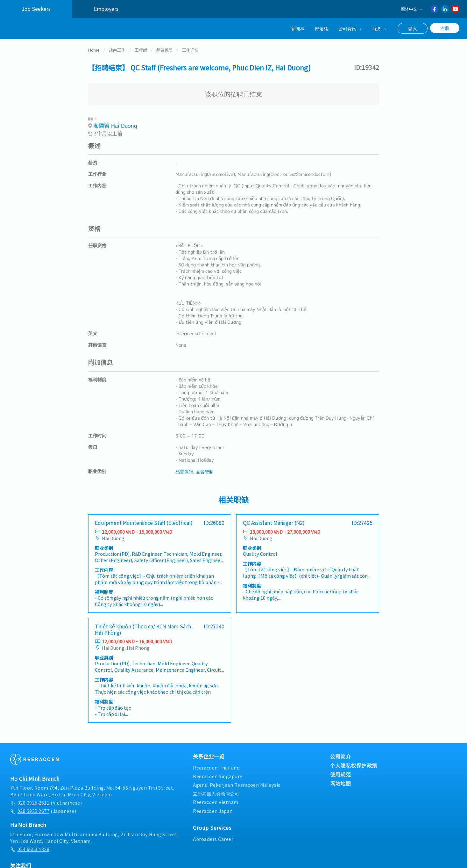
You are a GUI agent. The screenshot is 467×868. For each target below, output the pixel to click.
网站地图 (341, 779)
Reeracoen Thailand (216, 763)
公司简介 (341, 752)
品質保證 (165, 46)
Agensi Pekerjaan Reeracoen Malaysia (237, 781)
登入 (413, 28)
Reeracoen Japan (213, 807)
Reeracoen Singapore (218, 772)
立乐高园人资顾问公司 (216, 789)
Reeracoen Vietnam (216, 798)
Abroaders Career (213, 835)
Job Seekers (36, 9)
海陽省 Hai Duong (115, 122)
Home (94, 46)
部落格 (322, 28)
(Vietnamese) (46, 799)
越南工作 (117, 46)
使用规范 (341, 770)
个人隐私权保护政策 (354, 761)
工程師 (141, 46)
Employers (106, 9)
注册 (445, 28)
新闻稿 (298, 28)
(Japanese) (43, 807)
